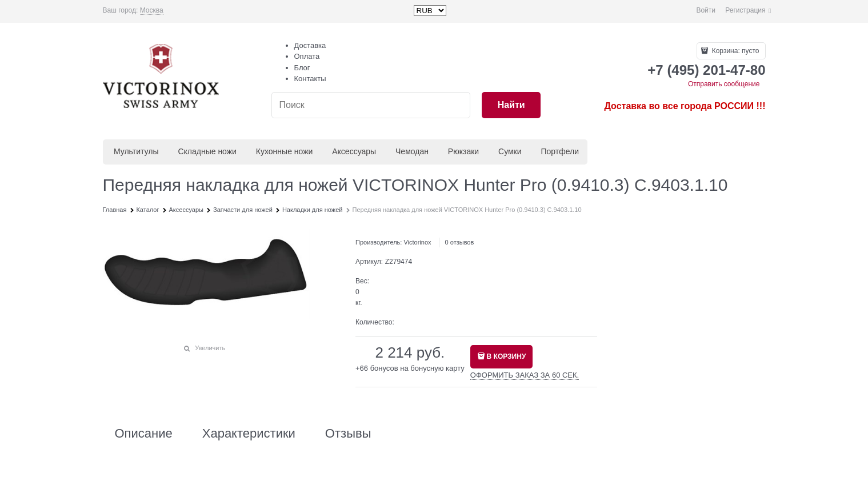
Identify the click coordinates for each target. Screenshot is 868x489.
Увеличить (210, 348)
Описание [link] (144, 434)
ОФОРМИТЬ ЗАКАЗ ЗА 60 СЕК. (525, 375)
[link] (152, 11)
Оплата (307, 56)
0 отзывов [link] (460, 242)
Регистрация (745, 10)
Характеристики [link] (249, 434)
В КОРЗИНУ (507, 356)
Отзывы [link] (348, 434)
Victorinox (417, 242)
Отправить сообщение (724, 84)
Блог (302, 68)
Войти (706, 10)
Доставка (310, 45)
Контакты (310, 79)
